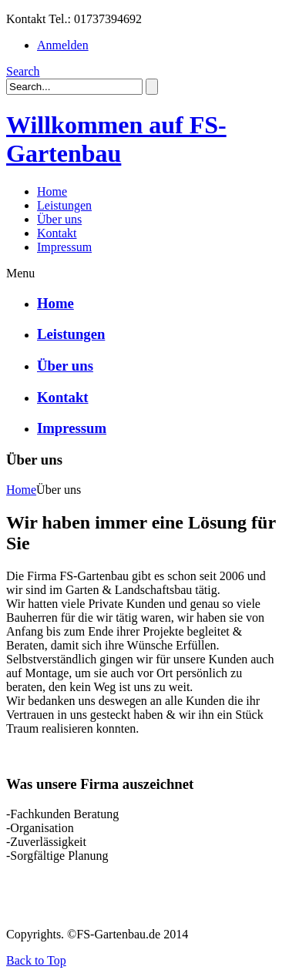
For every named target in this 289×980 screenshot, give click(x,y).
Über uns (65, 366)
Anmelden (63, 45)
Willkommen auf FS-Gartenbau (116, 139)
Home (55, 303)
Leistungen (71, 334)
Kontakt (63, 397)
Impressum (72, 428)
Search (23, 71)
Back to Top (36, 960)
